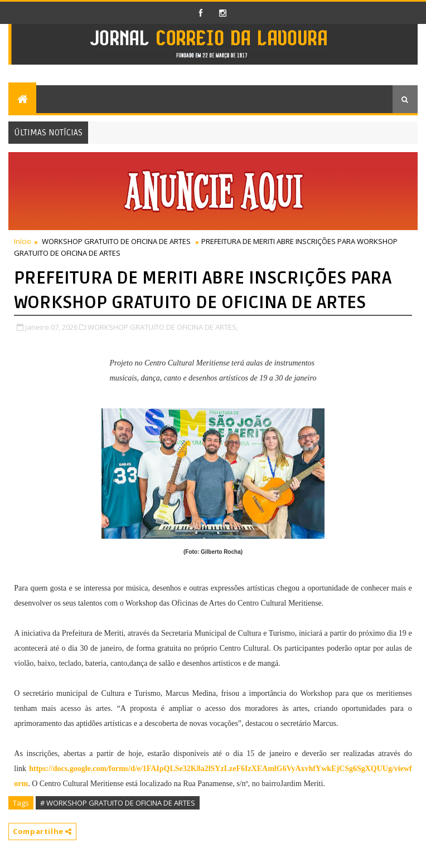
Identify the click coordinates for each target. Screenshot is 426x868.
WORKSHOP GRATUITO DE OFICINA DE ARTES (116, 241)
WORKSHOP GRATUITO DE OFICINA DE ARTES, (163, 327)
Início (23, 241)
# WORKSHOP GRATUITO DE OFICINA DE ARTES (118, 803)
